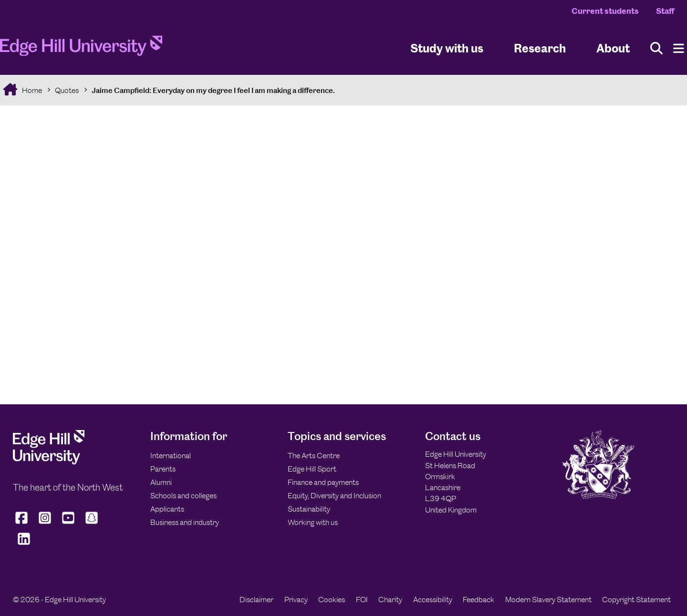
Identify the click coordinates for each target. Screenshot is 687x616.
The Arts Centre (314, 456)
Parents (163, 469)
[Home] (81, 49)
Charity (390, 600)
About (613, 48)
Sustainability (309, 509)
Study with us (447, 48)
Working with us (313, 522)
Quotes (67, 90)
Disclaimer (256, 600)
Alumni (161, 482)
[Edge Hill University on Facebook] (23, 524)
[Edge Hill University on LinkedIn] (24, 545)
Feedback (479, 600)
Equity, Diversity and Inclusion (334, 496)
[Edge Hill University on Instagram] (45, 524)
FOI (362, 600)
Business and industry (185, 522)
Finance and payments (323, 482)
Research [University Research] (540, 48)
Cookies (332, 600)
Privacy (296, 600)
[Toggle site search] (656, 48)
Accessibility (433, 600)
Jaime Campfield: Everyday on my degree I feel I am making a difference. (213, 90)
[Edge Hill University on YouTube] (68, 524)
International (171, 456)
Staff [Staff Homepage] (665, 11)
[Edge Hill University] (49, 462)
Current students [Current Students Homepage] (605, 11)
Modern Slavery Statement (548, 600)
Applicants (167, 509)
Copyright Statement (636, 600)
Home (31, 90)
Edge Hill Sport (312, 469)
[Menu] (679, 48)
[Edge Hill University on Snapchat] (92, 524)
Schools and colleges (183, 496)
